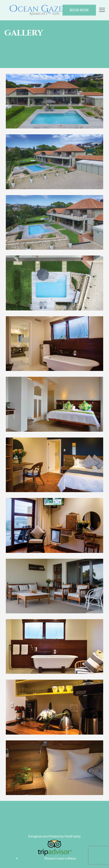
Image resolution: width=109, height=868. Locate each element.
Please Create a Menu (60, 858)
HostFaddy (73, 836)
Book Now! (79, 10)
